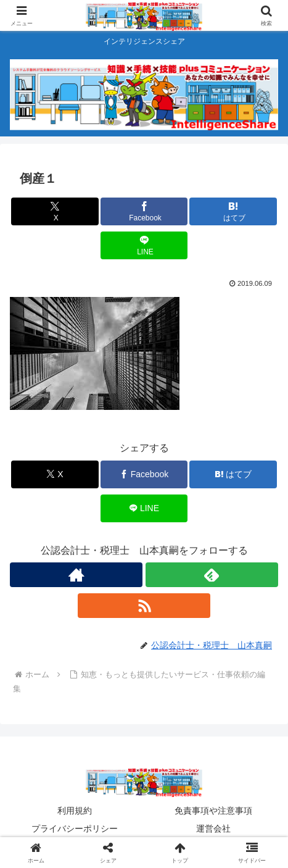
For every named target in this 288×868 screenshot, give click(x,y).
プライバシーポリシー (75, 828)
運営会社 (213, 828)
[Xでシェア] (55, 211)
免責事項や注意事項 (213, 811)
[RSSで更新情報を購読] (144, 606)
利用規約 (75, 811)
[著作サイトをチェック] (76, 575)
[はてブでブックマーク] (233, 211)
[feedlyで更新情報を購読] (212, 575)
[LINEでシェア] (144, 245)
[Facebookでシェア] (144, 211)
